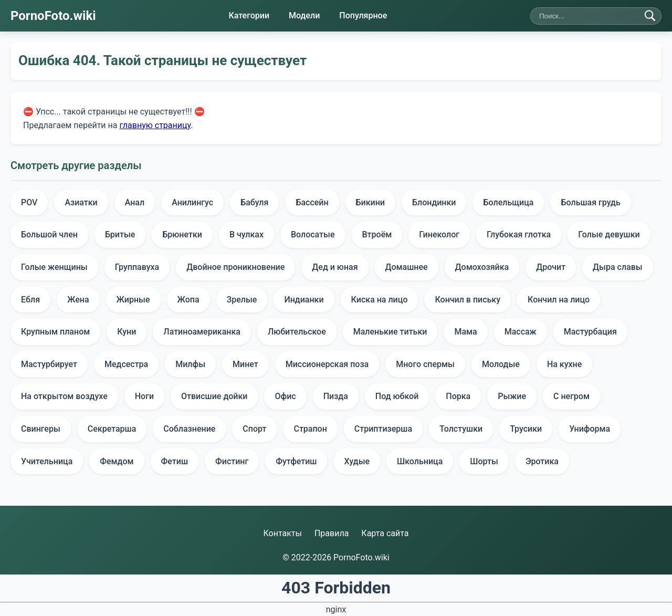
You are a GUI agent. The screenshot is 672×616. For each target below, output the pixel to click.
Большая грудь (590, 202)
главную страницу (155, 125)
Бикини (370, 202)
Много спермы (425, 364)
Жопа (188, 300)
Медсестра (126, 364)
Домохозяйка (482, 267)
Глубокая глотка (519, 234)
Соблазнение (189, 429)
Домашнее (407, 267)
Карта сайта (385, 533)
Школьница (420, 461)
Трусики (526, 429)
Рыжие (512, 396)
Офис (285, 396)
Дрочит (551, 267)
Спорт (254, 429)
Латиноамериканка (202, 332)
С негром (571, 396)
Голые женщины (54, 267)
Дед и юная (335, 267)
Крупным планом (55, 332)
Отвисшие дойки (214, 396)
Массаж (521, 332)
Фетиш (175, 461)
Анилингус (192, 202)
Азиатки (81, 202)
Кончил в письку (468, 300)
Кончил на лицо (559, 300)
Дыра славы (618, 267)
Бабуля (254, 202)
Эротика (542, 461)
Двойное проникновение (235, 267)
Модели (304, 15)
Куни (127, 332)
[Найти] (650, 16)
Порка (458, 396)
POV (29, 202)
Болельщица (508, 202)
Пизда (336, 396)
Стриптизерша (383, 429)
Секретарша (112, 429)
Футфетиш (296, 461)
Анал (135, 202)
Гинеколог (439, 234)
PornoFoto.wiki (53, 16)
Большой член (49, 234)
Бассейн (312, 202)
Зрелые (242, 300)
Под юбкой (397, 396)
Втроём (377, 234)
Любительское (297, 332)
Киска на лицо (380, 300)
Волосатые (313, 234)
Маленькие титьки (390, 332)
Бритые (120, 234)
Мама (465, 332)
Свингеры (41, 429)
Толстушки (461, 429)
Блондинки (434, 202)
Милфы (190, 364)
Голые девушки (609, 234)
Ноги (144, 396)
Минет (245, 364)
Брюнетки (182, 234)
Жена (78, 300)
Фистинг (232, 461)
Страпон (310, 429)
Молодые (501, 364)
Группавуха (137, 267)
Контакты (282, 533)
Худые (357, 461)
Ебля (30, 300)
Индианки (304, 300)
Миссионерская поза (327, 364)
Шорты (484, 461)
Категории (249, 15)
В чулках (246, 234)
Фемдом (117, 461)
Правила (332, 533)
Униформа (590, 429)
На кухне (564, 364)
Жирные (133, 300)
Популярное (363, 15)
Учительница (47, 461)
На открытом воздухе (64, 396)
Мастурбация (590, 332)
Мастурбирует (49, 364)
